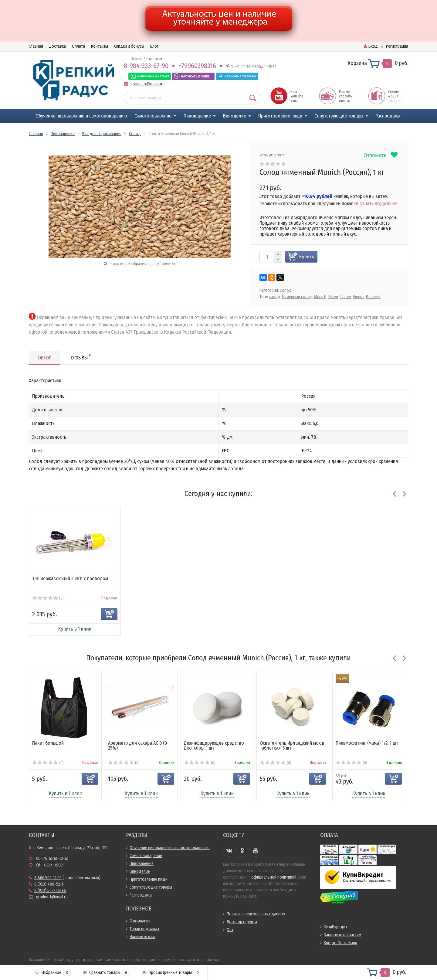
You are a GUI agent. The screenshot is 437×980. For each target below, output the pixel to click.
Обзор (45, 358)
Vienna (359, 297)
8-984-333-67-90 (146, 66)
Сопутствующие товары (339, 116)
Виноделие (235, 116)
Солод (286, 290)
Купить (307, 257)
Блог (154, 46)
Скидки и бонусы (129, 46)
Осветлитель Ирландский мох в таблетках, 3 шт (292, 745)
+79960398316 (197, 66)
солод (275, 297)
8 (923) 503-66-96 (50, 891)
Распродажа (388, 116)
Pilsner (346, 297)
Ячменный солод (297, 297)
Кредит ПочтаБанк (340, 943)
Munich (320, 297)
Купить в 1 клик (75, 629)
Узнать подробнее (379, 204)
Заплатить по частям (342, 935)
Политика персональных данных (256, 914)
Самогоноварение (153, 116)
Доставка (58, 46)
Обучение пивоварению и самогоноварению (81, 116)
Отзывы (81, 357)
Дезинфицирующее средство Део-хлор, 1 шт (214, 745)
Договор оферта (242, 922)
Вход (371, 46)
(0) (48, 598)
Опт (230, 930)
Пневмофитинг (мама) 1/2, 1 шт (367, 743)
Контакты (100, 46)
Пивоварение (197, 116)
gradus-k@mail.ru (146, 84)
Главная (36, 46)
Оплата (78, 46)
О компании (140, 921)
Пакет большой (48, 743)
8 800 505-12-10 (48, 878)
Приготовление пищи (280, 116)
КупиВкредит (335, 927)
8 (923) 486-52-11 (49, 884)
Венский (373, 297)
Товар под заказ (144, 929)
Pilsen (333, 297)
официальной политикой (274, 877)
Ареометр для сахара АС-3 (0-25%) (138, 745)
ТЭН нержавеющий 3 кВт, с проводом (70, 578)
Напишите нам (142, 937)
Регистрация (397, 46)
